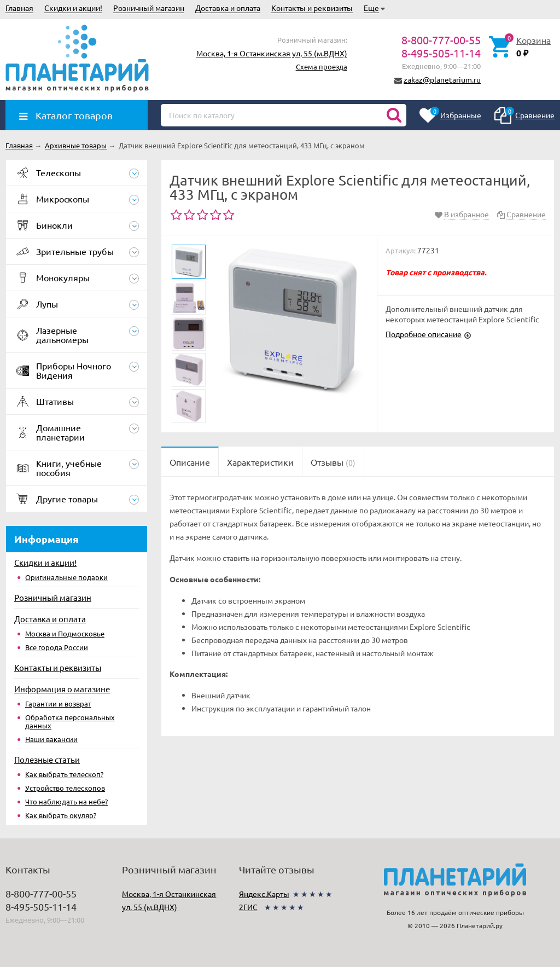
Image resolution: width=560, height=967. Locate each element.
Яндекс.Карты (264, 894)
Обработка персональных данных (70, 721)
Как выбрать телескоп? (64, 774)
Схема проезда (322, 66)
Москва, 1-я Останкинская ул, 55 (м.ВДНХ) (272, 53)
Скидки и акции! (73, 8)
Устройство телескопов (65, 788)
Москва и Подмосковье (65, 633)
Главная (19, 8)
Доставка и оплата (228, 8)
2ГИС (248, 907)
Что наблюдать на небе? (66, 801)
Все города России (57, 647)
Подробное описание (424, 334)
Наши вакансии (51, 739)
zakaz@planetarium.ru (442, 79)
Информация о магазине (62, 689)
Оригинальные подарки (66, 577)
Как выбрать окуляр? (61, 815)
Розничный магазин (149, 8)
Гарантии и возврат (58, 703)
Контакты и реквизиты (312, 8)
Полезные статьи (47, 759)
